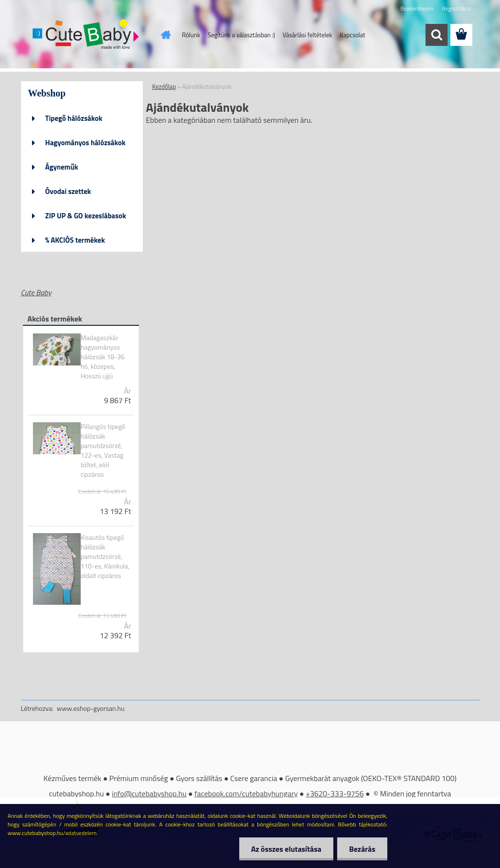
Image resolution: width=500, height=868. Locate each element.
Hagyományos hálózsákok (85, 143)
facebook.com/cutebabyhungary (246, 793)
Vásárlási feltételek (308, 35)
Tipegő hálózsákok (74, 118)
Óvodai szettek (68, 191)
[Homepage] (164, 35)
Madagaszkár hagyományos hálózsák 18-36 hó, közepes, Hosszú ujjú (103, 357)
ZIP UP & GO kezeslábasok (86, 216)
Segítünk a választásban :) (241, 35)
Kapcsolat (353, 35)
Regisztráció (456, 8)
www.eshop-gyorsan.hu (91, 708)
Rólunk (191, 35)
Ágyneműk (62, 167)
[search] (436, 35)
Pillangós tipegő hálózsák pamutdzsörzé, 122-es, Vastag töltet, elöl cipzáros (103, 450)
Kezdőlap (164, 86)
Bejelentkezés (417, 8)
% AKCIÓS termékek (75, 240)
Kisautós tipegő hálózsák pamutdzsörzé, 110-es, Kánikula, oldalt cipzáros (105, 557)
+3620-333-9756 (335, 793)
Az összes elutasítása (286, 849)
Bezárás (362, 849)
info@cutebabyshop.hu (149, 793)
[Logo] (87, 35)
